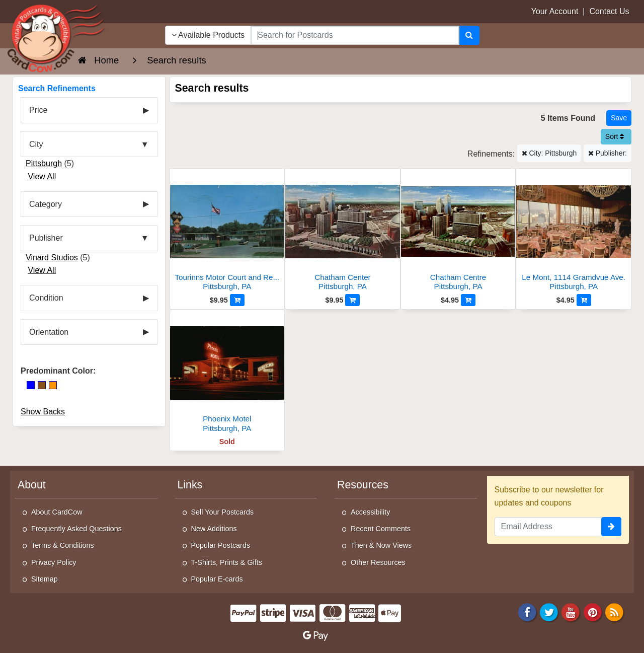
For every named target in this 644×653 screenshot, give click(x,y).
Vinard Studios (52, 258)
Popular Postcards (221, 545)
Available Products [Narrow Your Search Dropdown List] (208, 35)
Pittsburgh (44, 163)
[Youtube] (571, 611)
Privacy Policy (54, 562)
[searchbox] (355, 35)
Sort (615, 136)
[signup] (611, 527)
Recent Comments (381, 529)
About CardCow (57, 512)
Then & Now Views (381, 545)
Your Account (555, 11)
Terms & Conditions (63, 545)
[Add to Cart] (237, 300)
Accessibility (370, 512)
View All (42, 176)
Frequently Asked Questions (76, 529)
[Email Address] (548, 527)
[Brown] (42, 385)
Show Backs (43, 412)
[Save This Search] (619, 118)
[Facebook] (527, 611)
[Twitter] (549, 611)
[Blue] (31, 385)
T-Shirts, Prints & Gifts (227, 562)
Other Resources (378, 562)
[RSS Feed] (614, 611)
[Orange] (53, 385)
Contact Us (609, 11)
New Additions (214, 529)
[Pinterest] (593, 611)
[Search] (469, 35)
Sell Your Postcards (223, 512)
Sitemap (45, 579)
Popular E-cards (217, 579)
